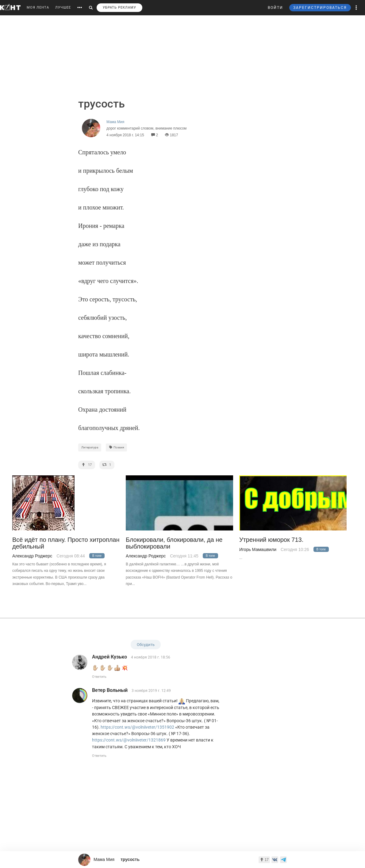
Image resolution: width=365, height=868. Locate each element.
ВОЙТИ (275, 8)
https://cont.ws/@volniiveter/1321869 (129, 740)
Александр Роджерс (32, 556)
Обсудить (146, 645)
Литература (90, 447)
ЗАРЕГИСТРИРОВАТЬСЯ (320, 8)
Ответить (99, 677)
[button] (356, 8)
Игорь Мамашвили (258, 549)
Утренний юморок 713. (271, 540)
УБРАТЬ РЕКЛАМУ (119, 8)
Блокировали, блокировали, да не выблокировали (174, 543)
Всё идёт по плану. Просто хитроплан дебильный (66, 543)
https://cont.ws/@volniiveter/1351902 (137, 727)
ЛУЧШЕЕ (63, 8)
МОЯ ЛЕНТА (38, 8)
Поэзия (116, 447)
